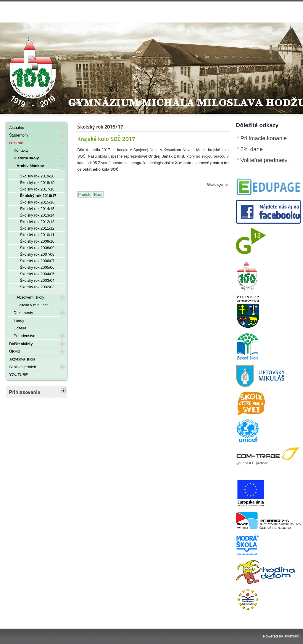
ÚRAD (15, 351)
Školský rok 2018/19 (37, 183)
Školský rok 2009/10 (37, 241)
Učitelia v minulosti (33, 305)
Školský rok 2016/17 (38, 196)
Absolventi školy (30, 297)
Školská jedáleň (23, 367)
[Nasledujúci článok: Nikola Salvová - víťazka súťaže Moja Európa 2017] (98, 194)
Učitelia (20, 328)
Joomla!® (292, 636)
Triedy (19, 320)
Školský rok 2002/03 (37, 287)
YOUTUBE (18, 375)
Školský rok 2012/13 (37, 222)
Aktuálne (17, 128)
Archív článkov (30, 166)
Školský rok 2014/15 (37, 209)
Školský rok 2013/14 (37, 215)
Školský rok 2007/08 (37, 254)
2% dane (252, 149)
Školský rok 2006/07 (37, 261)
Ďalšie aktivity (21, 344)
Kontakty (21, 150)
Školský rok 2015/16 (37, 202)
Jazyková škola (22, 359)
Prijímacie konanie (263, 138)
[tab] (64, 391)
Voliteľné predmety (264, 160)
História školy (26, 158)
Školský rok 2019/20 (37, 176)
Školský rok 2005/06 (37, 267)
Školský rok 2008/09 (37, 248)
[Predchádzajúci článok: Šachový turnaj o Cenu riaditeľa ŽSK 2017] (85, 194)
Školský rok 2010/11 (37, 235)
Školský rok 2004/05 (37, 274)
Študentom (18, 135)
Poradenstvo (24, 336)
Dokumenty (23, 313)
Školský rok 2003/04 (37, 280)
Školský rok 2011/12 (37, 228)
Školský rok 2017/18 (37, 189)
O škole (16, 143)
